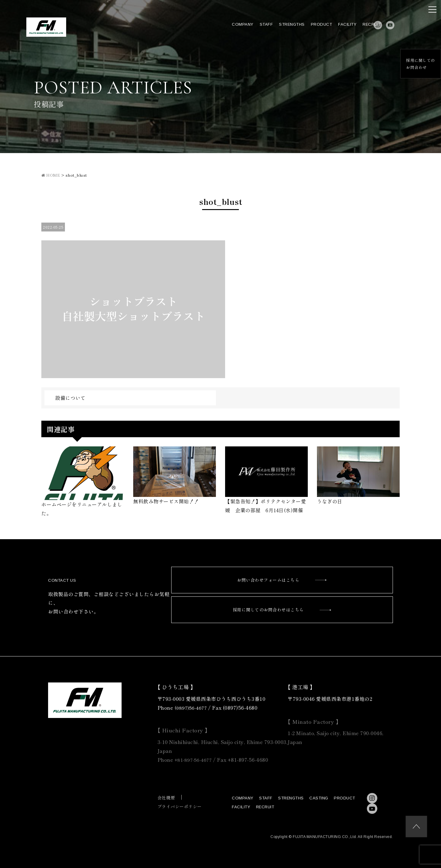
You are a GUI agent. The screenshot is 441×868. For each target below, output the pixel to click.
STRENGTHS (275, 28)
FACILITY (330, 28)
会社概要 (166, 798)
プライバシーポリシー (180, 806)
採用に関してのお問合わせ (418, 64)
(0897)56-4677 (192, 708)
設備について (70, 398)
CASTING (319, 798)
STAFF (249, 28)
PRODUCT (304, 28)
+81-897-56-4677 (195, 760)
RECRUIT (355, 28)
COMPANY (226, 28)
